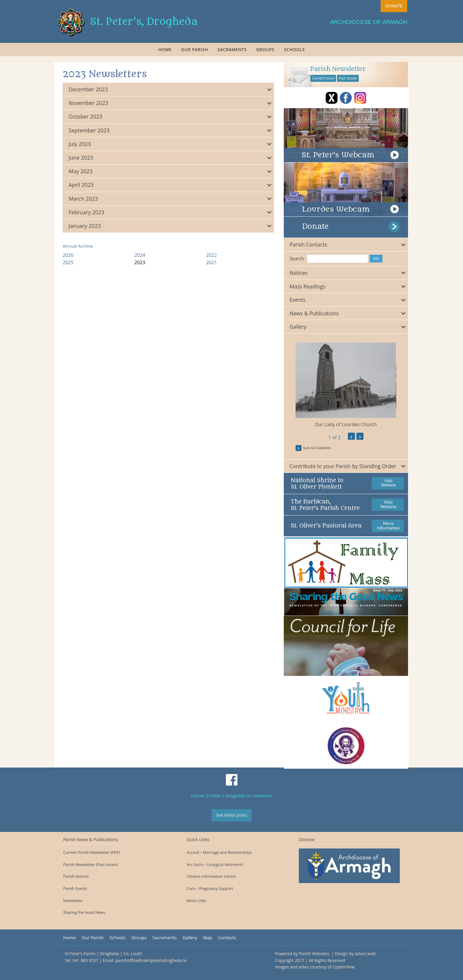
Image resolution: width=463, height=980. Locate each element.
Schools (295, 50)
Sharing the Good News (84, 912)
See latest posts (232, 815)
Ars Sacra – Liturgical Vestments (215, 865)
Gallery (190, 938)
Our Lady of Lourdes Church (347, 424)
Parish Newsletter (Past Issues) (91, 865)
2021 (212, 262)
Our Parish (194, 50)
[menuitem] (165, 50)
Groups (265, 50)
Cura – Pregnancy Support (210, 889)
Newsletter (73, 901)
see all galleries (318, 447)
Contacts (227, 938)
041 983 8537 (85, 960)
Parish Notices (76, 876)
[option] (347, 385)
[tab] (169, 89)
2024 (140, 255)
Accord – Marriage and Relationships (219, 852)
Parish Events (75, 889)
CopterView (344, 967)
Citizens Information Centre (211, 876)
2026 (69, 255)
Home (165, 50)
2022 (212, 255)
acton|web (365, 954)
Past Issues (349, 78)
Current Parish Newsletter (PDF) (92, 852)
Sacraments (232, 50)
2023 (140, 262)
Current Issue (324, 78)
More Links (197, 901)
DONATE (394, 6)
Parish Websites (315, 954)
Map (207, 938)
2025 (69, 262)
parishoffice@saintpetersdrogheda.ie (151, 960)
